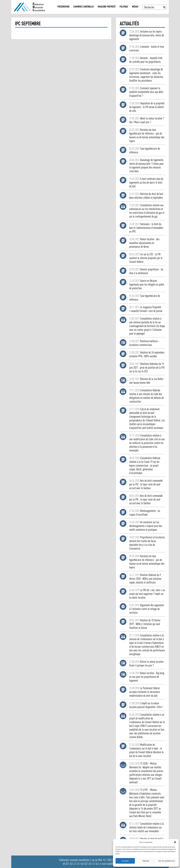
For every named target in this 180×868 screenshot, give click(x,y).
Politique (124, 7)
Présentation (63, 7)
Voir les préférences (167, 861)
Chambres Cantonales (83, 7)
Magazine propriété (107, 7)
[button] (175, 842)
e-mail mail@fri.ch (108, 864)
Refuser (146, 861)
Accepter (125, 861)
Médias (135, 7)
